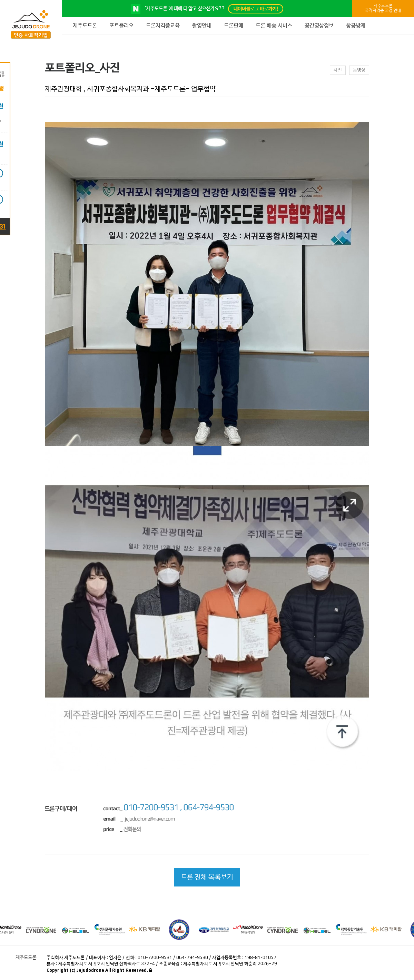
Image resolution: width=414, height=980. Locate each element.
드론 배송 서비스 (274, 26)
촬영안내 (202, 26)
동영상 (359, 70)
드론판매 (234, 26)
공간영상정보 (319, 26)
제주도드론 (85, 26)
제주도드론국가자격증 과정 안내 (383, 8)
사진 (338, 70)
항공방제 (356, 26)
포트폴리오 (121, 26)
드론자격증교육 (163, 26)
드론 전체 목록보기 (207, 877)
